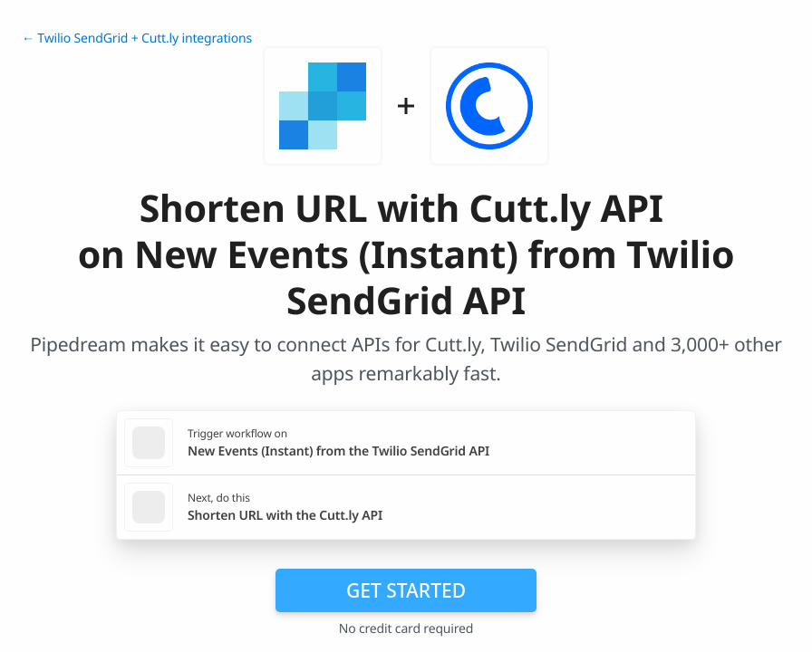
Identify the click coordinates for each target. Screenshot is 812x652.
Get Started (406, 590)
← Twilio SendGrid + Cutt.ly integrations (137, 38)
